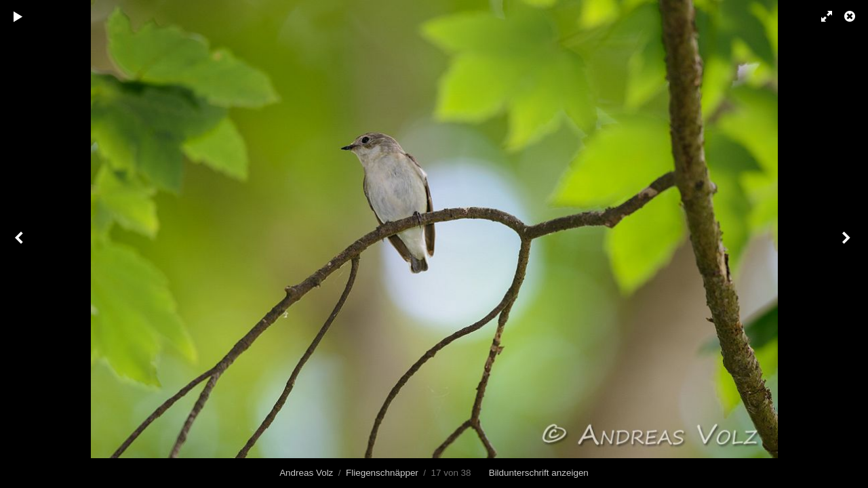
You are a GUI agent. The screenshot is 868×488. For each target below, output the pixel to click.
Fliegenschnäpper (382, 473)
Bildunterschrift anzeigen (539, 473)
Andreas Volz (306, 473)
